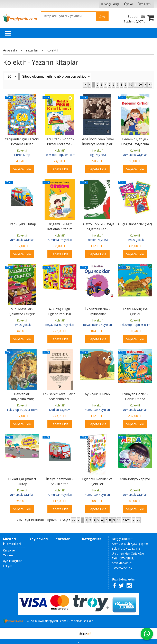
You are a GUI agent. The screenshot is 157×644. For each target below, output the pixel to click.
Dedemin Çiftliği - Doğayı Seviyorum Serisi (135, 144)
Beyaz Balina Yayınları (60, 325)
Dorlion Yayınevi (97, 240)
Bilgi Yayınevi (97, 155)
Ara (102, 17)
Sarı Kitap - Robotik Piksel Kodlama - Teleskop (60, 144)
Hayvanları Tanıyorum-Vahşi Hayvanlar (22, 399)
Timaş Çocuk (135, 240)
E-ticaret (72, 633)
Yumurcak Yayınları (135, 155)
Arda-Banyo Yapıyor (135, 479)
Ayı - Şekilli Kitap (97, 394)
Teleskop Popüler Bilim (60, 155)
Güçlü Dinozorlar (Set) (135, 224)
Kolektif (22, 150)
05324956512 (123, 568)
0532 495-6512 (122, 563)
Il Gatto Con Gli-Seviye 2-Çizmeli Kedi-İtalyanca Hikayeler (97, 229)
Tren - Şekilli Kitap (22, 224)
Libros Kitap (22, 155)
